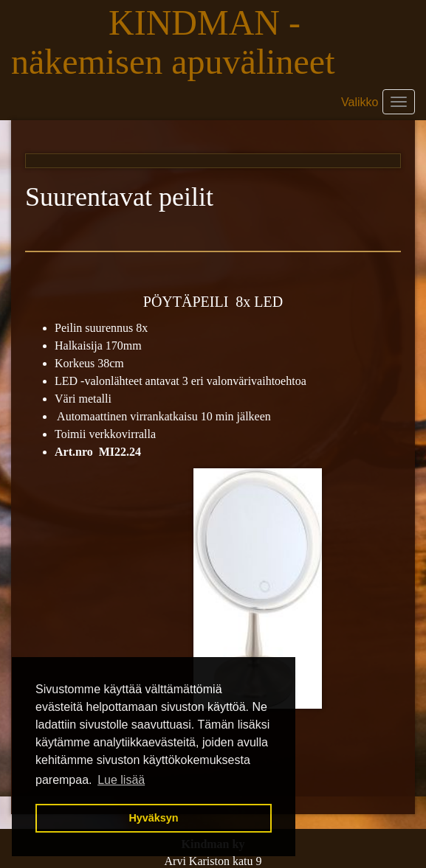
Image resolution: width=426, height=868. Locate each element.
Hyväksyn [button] (153, 818)
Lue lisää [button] (121, 780)
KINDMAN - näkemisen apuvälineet (178, 42)
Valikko (360, 102)
